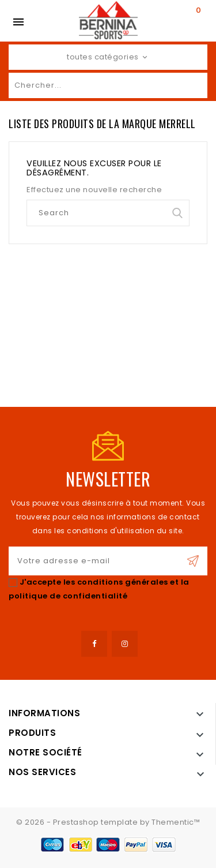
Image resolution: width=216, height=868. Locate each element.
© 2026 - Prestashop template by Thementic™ (108, 822)
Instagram (125, 644)
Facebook (94, 644)
